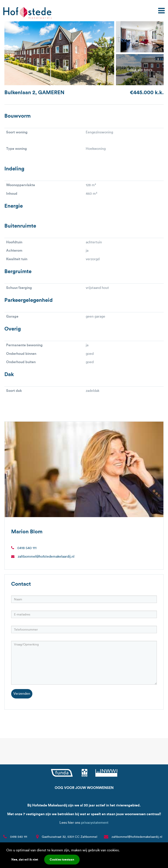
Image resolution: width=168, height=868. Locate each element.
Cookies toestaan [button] (62, 859)
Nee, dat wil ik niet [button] (25, 859)
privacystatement (95, 823)
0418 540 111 (27, 548)
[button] (121, 851)
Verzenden (22, 694)
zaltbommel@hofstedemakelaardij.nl (46, 556)
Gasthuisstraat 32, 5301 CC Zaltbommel (70, 837)
